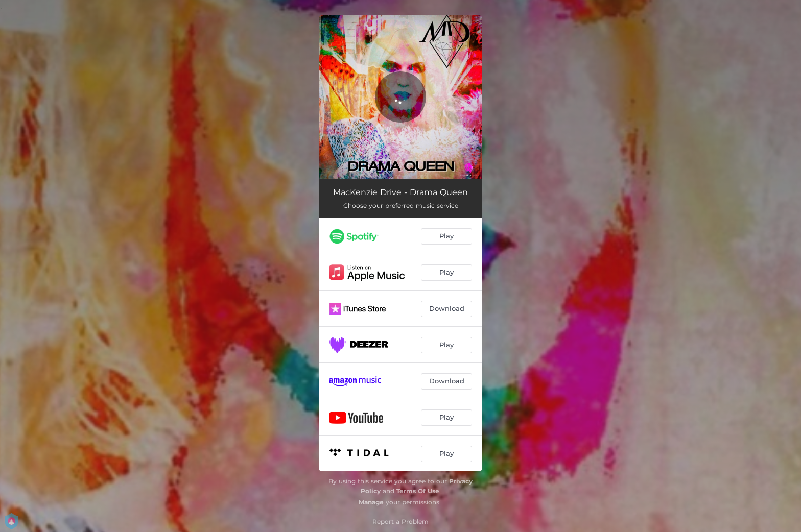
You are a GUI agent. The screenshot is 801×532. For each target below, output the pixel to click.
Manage (371, 502)
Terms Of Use (418, 491)
